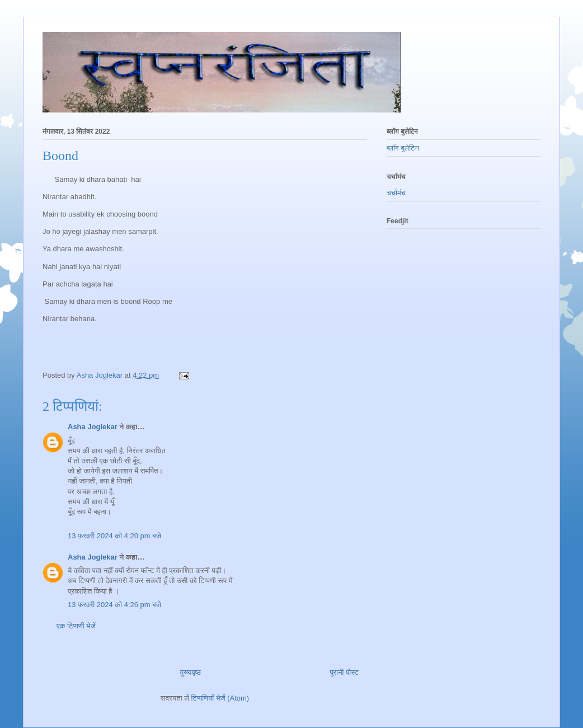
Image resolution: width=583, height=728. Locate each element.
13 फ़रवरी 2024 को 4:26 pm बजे (114, 605)
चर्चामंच (396, 193)
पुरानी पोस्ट (344, 672)
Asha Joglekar (93, 427)
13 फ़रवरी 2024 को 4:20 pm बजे (114, 536)
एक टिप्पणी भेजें (76, 626)
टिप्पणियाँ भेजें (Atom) (220, 698)
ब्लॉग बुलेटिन (403, 148)
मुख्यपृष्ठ (191, 672)
